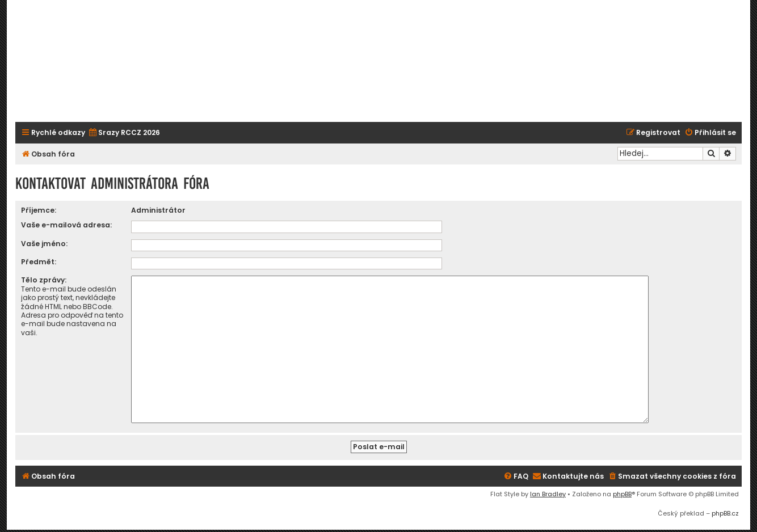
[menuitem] (124, 133)
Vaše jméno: (44, 244)
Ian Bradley (548, 489)
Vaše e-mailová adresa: (66, 225)
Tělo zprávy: (44, 280)
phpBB (622, 489)
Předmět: (39, 262)
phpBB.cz (725, 509)
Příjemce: (39, 210)
